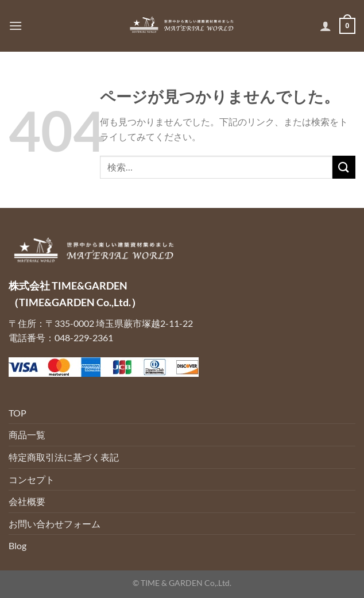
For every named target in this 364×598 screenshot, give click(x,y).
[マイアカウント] (326, 26)
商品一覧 (27, 435)
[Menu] (16, 26)
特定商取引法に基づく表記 (64, 457)
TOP (18, 413)
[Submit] (344, 167)
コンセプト (32, 479)
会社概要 (27, 501)
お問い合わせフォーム (55, 524)
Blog (18, 545)
